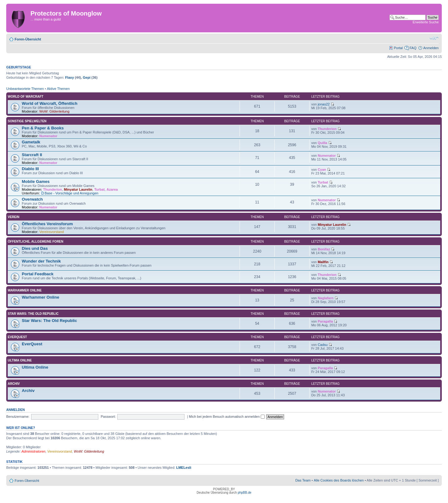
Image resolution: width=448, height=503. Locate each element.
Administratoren (33, 451)
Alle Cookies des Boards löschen (339, 480)
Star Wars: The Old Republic (33, 314)
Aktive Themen (58, 89)
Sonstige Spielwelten (27, 121)
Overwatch (32, 199)
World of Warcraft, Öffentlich (50, 103)
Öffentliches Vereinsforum (47, 224)
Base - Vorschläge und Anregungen (71, 193)
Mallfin (323, 262)
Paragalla (325, 321)
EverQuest (17, 337)
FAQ (413, 48)
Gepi (86, 77)
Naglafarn (326, 298)
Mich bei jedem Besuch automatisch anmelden (227, 417)
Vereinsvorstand (51, 232)
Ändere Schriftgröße (434, 38)
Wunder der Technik (41, 261)
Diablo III (30, 169)
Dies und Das (35, 248)
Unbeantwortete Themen (25, 89)
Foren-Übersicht (28, 39)
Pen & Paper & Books (43, 128)
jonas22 (324, 104)
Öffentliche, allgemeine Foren (36, 242)
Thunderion (327, 129)
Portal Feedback (38, 274)
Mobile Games (36, 182)
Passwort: (108, 417)
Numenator (48, 136)
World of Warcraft (26, 97)
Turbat (99, 189)
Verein (14, 217)
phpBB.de (245, 493)
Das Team (303, 480)
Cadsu (323, 345)
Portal (398, 48)
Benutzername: (18, 417)
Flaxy (69, 77)
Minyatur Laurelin (78, 189)
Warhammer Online (25, 290)
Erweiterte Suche (426, 22)
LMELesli (184, 468)
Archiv (14, 384)
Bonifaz (324, 249)
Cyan (322, 170)
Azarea (112, 189)
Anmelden (431, 48)
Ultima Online (20, 360)
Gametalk (31, 142)
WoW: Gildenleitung (54, 111)
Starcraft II (32, 155)
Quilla (322, 143)
